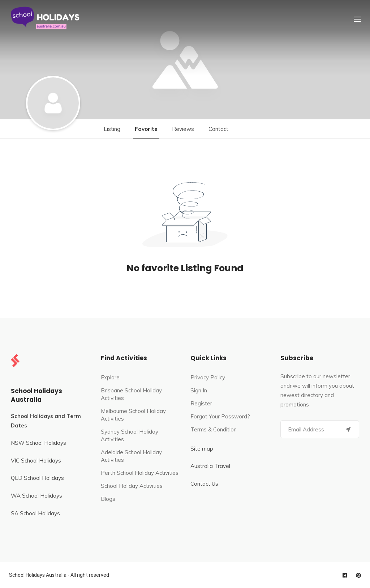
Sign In (199, 390)
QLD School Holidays (37, 478)
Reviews (183, 129)
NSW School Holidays (38, 443)
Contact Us (204, 484)
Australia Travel (210, 466)
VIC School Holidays (36, 461)
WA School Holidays (36, 496)
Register (201, 403)
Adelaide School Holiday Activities (131, 456)
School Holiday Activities (132, 486)
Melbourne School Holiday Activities (133, 415)
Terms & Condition (214, 429)
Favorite (146, 129)
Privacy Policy (208, 377)
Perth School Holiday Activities (140, 473)
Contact (218, 129)
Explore (110, 377)
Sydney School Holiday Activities (130, 435)
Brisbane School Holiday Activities (131, 394)
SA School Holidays (35, 513)
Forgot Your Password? (220, 416)
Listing (112, 129)
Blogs (108, 499)
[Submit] (348, 429)
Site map (202, 449)
